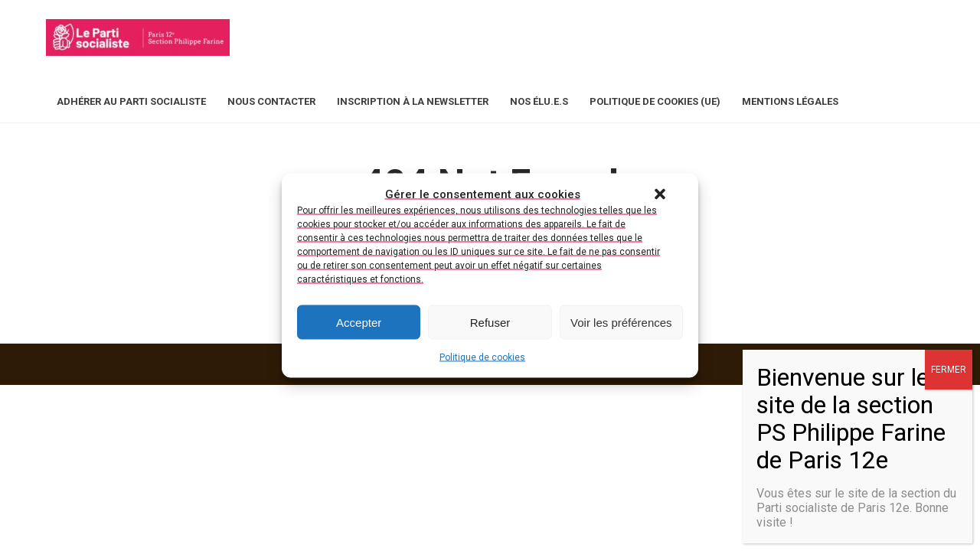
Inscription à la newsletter (413, 101)
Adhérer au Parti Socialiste (131, 101)
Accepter (359, 322)
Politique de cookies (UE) (655, 101)
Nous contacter (271, 101)
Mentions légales (790, 101)
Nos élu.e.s (539, 101)
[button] (660, 194)
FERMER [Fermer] (949, 370)
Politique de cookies (482, 357)
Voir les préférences (621, 322)
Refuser (490, 322)
